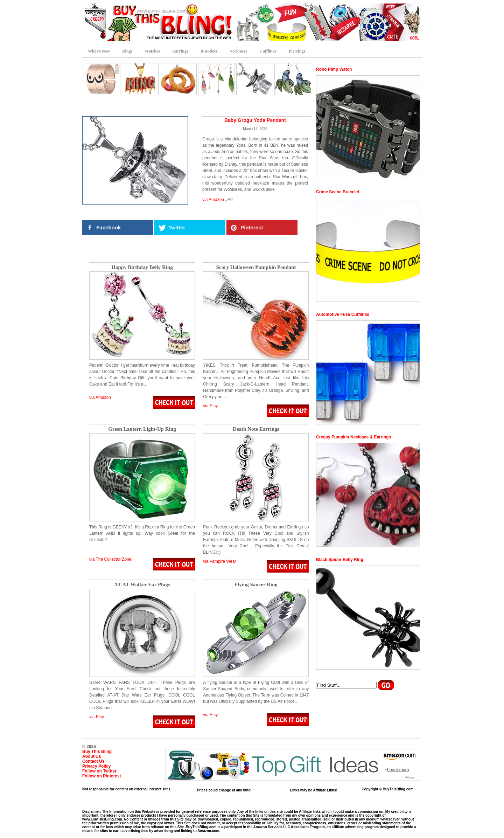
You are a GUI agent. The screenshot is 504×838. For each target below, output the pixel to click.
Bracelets (209, 51)
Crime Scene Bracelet (338, 192)
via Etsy (210, 406)
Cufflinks (268, 51)
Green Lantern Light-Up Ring (142, 429)
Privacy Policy (96, 766)
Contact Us (93, 761)
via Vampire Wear (219, 561)
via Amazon (213, 200)
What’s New (99, 51)
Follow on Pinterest (102, 776)
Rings (127, 51)
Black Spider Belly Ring (340, 560)
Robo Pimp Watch (334, 69)
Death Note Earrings (256, 429)
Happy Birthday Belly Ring (142, 267)
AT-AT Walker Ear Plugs (142, 585)
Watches (152, 51)
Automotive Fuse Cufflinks (343, 314)
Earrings (180, 51)
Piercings (297, 51)
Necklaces (239, 51)
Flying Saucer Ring (256, 585)
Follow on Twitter (99, 771)
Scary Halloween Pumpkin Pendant (256, 267)
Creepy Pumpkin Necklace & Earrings (353, 437)
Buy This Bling (97, 752)
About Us (92, 756)
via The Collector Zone (110, 559)
